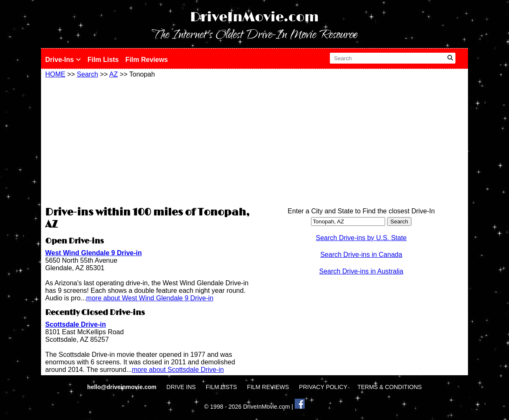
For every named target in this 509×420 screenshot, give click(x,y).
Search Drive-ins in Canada (361, 255)
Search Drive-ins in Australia (361, 271)
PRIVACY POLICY (323, 387)
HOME (55, 74)
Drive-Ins (63, 60)
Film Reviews (147, 60)
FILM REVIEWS (268, 387)
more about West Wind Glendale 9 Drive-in (150, 298)
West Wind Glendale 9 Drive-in (94, 253)
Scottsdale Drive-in (76, 324)
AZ (113, 74)
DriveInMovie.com (254, 17)
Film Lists (103, 60)
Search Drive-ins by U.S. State (361, 238)
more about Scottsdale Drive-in (178, 370)
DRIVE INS (181, 387)
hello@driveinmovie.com (122, 387)
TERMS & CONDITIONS (390, 387)
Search (88, 74)
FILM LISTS (222, 387)
